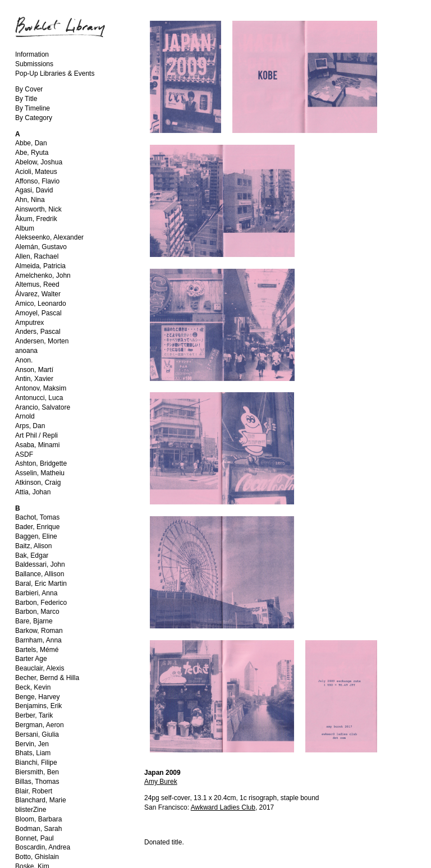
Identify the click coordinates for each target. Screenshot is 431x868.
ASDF (24, 454)
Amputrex (29, 323)
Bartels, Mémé (37, 650)
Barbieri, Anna (36, 593)
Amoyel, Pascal (38, 313)
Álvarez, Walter (38, 294)
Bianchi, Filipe (36, 763)
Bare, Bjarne (34, 621)
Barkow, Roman (39, 631)
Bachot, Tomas (37, 517)
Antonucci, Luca (39, 398)
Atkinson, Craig (38, 483)
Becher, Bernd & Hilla (47, 678)
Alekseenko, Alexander (49, 237)
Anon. (24, 360)
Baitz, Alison (33, 546)
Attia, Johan (33, 492)
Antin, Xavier (34, 379)
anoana (26, 351)
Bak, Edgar (32, 555)
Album (25, 228)
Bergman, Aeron (40, 725)
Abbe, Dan (31, 143)
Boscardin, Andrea (43, 847)
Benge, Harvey (37, 697)
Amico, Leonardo (41, 304)
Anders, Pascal (38, 332)
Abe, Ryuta (32, 153)
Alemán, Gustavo (41, 247)
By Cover (29, 89)
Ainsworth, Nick (38, 209)
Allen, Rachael (37, 256)
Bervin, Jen (32, 744)
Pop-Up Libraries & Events (55, 74)
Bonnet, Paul (35, 838)
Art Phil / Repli (36, 435)
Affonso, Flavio (37, 181)
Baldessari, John (40, 564)
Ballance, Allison (40, 574)
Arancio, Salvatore (43, 407)
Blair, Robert (34, 791)
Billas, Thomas (37, 782)
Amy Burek (161, 782)
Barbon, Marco (37, 612)
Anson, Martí (34, 370)
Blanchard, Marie (41, 800)
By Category (34, 118)
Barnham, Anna (38, 640)
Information (32, 54)
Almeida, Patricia (40, 266)
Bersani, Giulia (37, 734)
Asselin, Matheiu (40, 473)
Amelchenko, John (43, 275)
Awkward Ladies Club (223, 807)
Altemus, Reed (37, 284)
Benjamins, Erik (38, 706)
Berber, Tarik (34, 715)
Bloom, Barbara (38, 819)
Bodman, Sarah (38, 829)
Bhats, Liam (33, 753)
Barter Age (31, 659)
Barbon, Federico (41, 603)
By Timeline (33, 108)
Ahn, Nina (30, 200)
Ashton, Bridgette (41, 463)
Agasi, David (34, 190)
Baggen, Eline (36, 536)
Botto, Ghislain (37, 857)
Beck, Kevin (33, 687)
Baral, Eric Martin (41, 584)
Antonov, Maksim (41, 388)
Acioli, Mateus (36, 172)
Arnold (25, 416)
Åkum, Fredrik (36, 219)
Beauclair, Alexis (40, 668)
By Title (26, 99)
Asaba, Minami (37, 445)
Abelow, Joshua (39, 162)
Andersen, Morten (42, 341)
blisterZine (31, 810)
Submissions (34, 64)
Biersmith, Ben (37, 772)
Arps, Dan (30, 426)
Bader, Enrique (37, 527)
